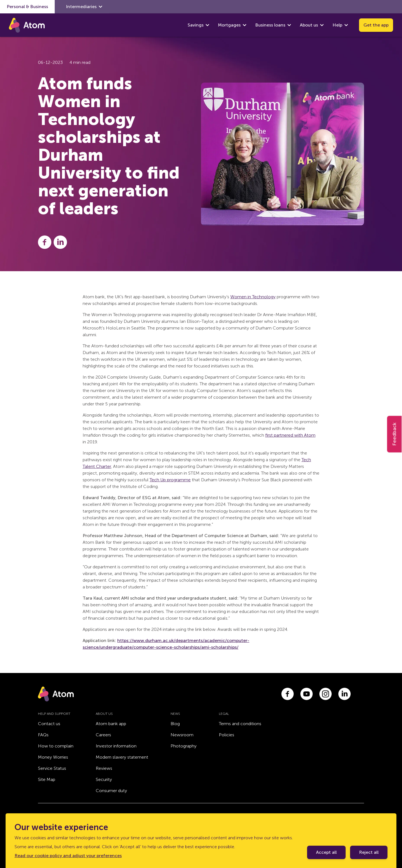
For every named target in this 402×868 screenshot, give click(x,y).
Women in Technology (253, 297)
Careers (103, 735)
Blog (175, 724)
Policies (227, 735)
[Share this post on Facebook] (45, 242)
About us (309, 25)
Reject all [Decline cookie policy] (369, 852)
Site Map (47, 779)
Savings (196, 25)
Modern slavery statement (122, 757)
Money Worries (53, 757)
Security (104, 779)
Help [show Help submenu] (340, 25)
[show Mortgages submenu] (245, 25)
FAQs (43, 735)
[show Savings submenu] (207, 25)
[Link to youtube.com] (307, 694)
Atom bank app (111, 724)
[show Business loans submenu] (289, 25)
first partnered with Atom (290, 435)
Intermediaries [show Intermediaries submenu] (84, 7)
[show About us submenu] (322, 25)
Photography (184, 746)
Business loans (270, 25)
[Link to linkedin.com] (344, 694)
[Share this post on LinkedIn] (60, 242)
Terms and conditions (240, 724)
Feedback (394, 434)
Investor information (116, 746)
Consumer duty (111, 791)
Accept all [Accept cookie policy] (326, 852)
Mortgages (229, 25)
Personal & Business (27, 7)
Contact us (49, 724)
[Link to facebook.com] (288, 694)
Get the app (376, 25)
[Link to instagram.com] (326, 694)
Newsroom (182, 735)
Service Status (52, 768)
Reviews (104, 768)
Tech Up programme (170, 480)
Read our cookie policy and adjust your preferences (68, 856)
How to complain (56, 746)
